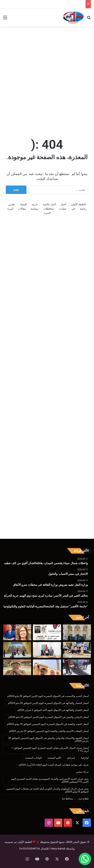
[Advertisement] (47, 78)
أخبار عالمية (49, 204)
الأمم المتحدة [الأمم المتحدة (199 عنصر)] (54, 758)
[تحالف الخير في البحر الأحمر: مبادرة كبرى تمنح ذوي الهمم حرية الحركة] (77, 650)
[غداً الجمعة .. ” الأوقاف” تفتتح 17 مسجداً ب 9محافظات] (47, 667)
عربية (35, 204)
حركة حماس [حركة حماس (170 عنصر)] (82, 772)
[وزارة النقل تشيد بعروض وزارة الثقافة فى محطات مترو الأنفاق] (17, 632)
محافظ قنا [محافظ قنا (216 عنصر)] (67, 799)
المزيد (47, 213)
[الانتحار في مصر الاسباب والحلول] (47, 632)
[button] (85, 859)
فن (73, 209)
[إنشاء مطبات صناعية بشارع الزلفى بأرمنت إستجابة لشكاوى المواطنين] (77, 667)
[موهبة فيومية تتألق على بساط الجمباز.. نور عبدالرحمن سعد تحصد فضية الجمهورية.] (17, 667)
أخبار (63, 204)
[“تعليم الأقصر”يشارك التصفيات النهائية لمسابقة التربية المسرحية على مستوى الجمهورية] (17, 650)
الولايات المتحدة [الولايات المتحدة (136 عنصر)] (34, 758)
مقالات (22, 209)
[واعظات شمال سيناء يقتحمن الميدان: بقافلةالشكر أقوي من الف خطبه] (77, 632)
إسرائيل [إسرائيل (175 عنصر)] (71, 758)
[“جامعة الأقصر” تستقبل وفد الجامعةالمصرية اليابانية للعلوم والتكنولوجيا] (47, 650)
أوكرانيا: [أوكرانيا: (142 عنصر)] (85, 758)
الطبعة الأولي (78, 204)
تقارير (12, 204)
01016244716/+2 (29, 849)
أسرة (10, 209)
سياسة (34, 209)
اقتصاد (23, 204)
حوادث (62, 209)
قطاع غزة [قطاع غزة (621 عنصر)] (84, 799)
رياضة (83, 209)
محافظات (49, 209)
